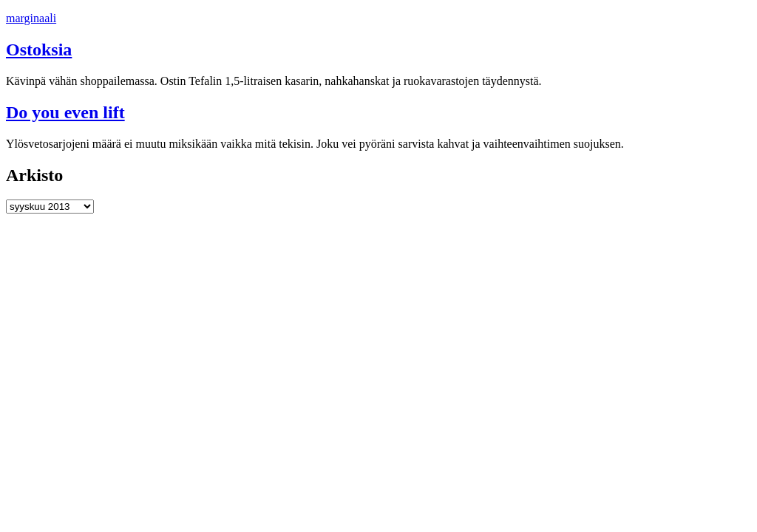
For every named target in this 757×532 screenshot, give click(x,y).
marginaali (31, 18)
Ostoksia (39, 50)
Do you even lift (65, 112)
